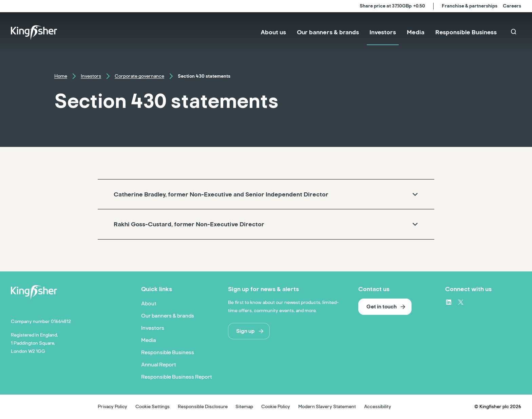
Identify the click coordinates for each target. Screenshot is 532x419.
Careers (512, 6)
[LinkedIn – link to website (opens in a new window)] (449, 302)
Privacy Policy (112, 407)
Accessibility (378, 407)
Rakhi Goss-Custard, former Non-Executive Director (189, 224)
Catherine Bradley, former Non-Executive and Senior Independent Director (221, 194)
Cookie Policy (276, 407)
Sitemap (244, 407)
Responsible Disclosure (203, 407)
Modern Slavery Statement (327, 407)
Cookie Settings (153, 407)
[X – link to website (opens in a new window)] (461, 302)
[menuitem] (273, 33)
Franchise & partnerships (470, 6)
